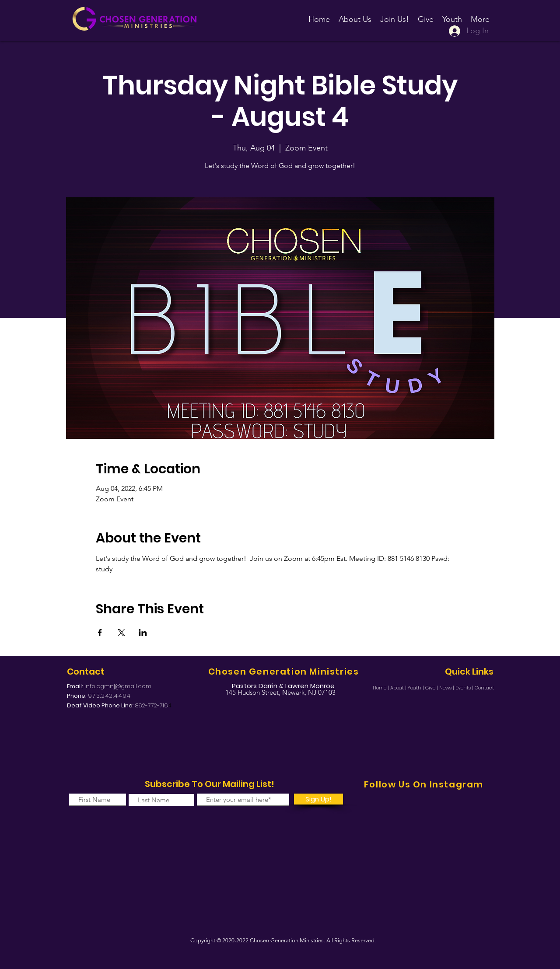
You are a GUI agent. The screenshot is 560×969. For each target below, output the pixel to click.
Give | (432, 688)
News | (447, 688)
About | (399, 688)
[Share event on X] (121, 633)
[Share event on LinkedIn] (143, 633)
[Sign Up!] (318, 799)
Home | (381, 688)
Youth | (416, 688)
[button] (395, 15)
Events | (465, 688)
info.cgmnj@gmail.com (118, 686)
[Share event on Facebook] (100, 633)
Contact (484, 688)
